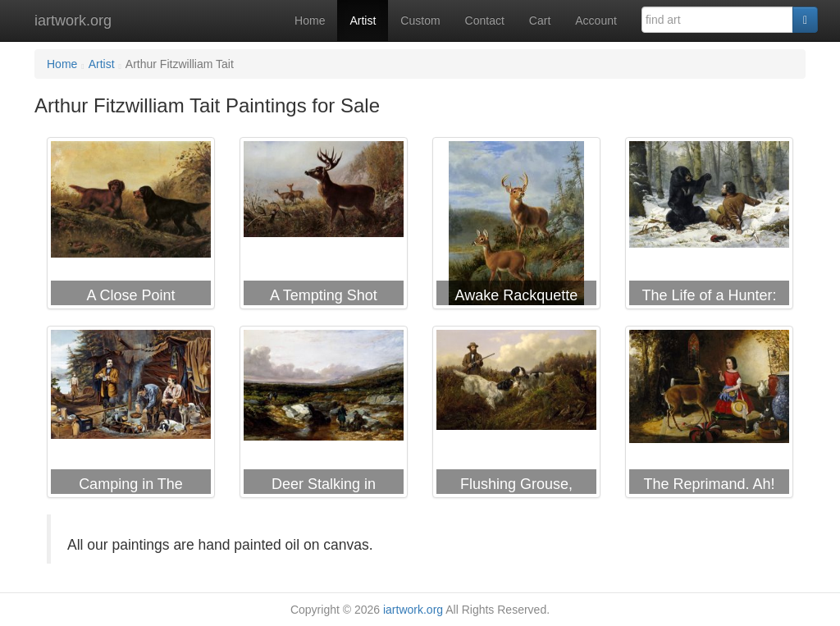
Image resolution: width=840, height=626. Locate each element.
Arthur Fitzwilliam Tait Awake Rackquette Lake (516, 226)
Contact (485, 21)
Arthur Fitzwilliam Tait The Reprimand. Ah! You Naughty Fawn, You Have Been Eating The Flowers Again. (709, 415)
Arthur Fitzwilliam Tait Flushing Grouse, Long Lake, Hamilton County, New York (516, 415)
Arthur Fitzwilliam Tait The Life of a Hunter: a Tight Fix (709, 226)
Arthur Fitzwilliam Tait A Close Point (131, 226)
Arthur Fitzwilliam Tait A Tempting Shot (324, 226)
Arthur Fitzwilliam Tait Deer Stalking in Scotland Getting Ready (324, 415)
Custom (420, 21)
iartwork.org (73, 21)
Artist (363, 21)
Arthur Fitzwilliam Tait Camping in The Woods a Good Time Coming (131, 415)
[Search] (805, 20)
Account (596, 21)
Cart (540, 21)
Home (310, 21)
